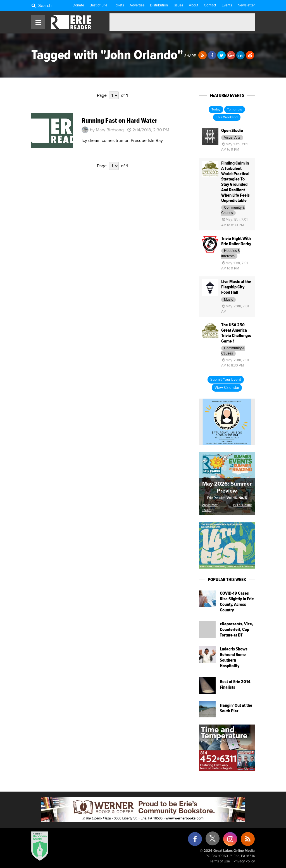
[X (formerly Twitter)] (213, 841)
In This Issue (242, 505)
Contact (210, 5)
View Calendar (227, 388)
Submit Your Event (226, 380)
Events (227, 5)
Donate (78, 5)
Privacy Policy (244, 861)
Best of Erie (98, 5)
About (194, 5)
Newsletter (246, 5)
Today (216, 110)
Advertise (137, 5)
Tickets (118, 5)
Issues (178, 5)
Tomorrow (235, 110)
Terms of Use (220, 861)
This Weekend (227, 117)
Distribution (159, 5)
